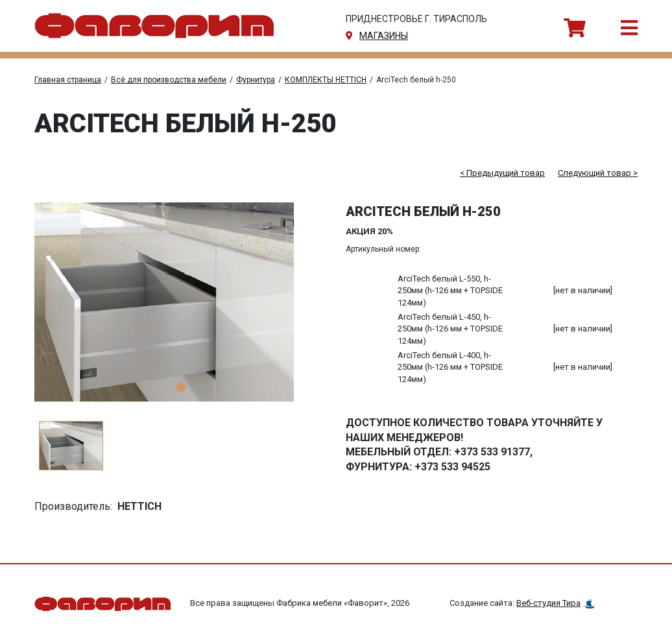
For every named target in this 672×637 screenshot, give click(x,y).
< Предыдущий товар (502, 173)
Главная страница (68, 80)
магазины (384, 36)
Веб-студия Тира (548, 603)
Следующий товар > (598, 173)
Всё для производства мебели (169, 80)
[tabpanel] (180, 302)
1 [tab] (181, 387)
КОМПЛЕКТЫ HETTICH (326, 80)
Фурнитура (256, 80)
